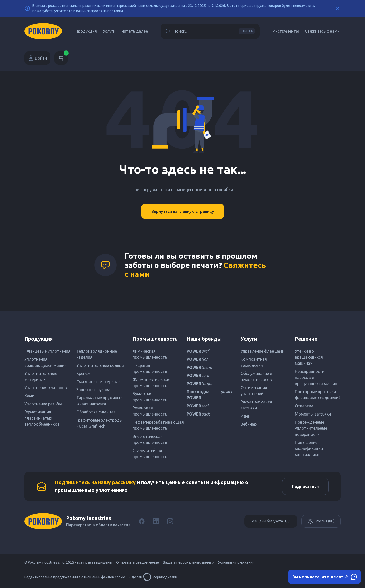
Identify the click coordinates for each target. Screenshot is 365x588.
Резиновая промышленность (150, 411)
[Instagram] (170, 522)
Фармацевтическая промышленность (151, 383)
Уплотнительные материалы (41, 376)
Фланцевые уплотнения (47, 351)
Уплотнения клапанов (46, 388)
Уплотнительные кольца (100, 365)
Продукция (86, 31)
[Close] (338, 8)
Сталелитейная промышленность (150, 454)
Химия (31, 396)
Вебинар (249, 424)
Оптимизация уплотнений (254, 391)
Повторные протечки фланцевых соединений (318, 395)
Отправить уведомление (138, 563)
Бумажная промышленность (150, 397)
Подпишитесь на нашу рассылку (95, 483)
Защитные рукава (93, 390)
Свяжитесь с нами (322, 31)
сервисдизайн (160, 578)
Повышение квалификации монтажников (309, 448)
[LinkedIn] (156, 522)
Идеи (245, 416)
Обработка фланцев (96, 412)
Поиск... (210, 31)
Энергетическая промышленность (150, 439)
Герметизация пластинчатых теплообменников (42, 418)
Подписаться (305, 487)
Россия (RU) (321, 522)
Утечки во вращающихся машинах (309, 357)
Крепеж (83, 373)
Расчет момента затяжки (256, 405)
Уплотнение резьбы (43, 404)
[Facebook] (142, 522)
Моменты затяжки (313, 414)
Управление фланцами (262, 351)
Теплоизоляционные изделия (97, 354)
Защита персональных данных (189, 563)
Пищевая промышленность (150, 368)
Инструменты (286, 31)
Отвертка (304, 406)
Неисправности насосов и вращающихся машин (316, 377)
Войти (37, 58)
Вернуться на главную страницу (183, 211)
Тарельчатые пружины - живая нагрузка (99, 401)
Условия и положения (236, 563)
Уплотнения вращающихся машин (45, 362)
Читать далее (135, 31)
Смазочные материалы (99, 382)
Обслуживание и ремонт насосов (256, 376)
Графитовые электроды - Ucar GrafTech (99, 423)
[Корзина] (61, 58)
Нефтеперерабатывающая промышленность (156, 425)
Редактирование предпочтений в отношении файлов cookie (75, 578)
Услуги (109, 31)
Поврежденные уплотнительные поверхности (311, 428)
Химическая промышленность (150, 354)
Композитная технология (254, 362)
